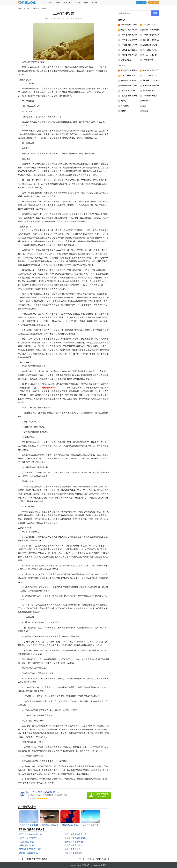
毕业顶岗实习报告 (27, 842)
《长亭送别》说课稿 (129, 25)
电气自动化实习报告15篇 (30, 849)
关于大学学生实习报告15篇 (31, 834)
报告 (58, 3)
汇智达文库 (86, 865)
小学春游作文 (148, 60)
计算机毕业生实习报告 (29, 853)
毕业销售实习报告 (73, 849)
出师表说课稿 (126, 60)
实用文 (77, 3)
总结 (50, 3)
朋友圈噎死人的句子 (151, 86)
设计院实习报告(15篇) (74, 842)
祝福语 (94, 3)
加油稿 (123, 111)
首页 (43, 3)
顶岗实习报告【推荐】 (74, 845)
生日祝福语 (125, 106)
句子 (86, 3)
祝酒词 (123, 101)
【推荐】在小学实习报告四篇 (36, 859)
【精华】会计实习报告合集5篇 (98, 859)
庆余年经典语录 (149, 91)
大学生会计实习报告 (28, 838)
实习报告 (43, 9)
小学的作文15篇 (149, 25)
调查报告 (146, 101)
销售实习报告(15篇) (73, 853)
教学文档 (67, 3)
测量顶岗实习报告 (27, 845)
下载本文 (79, 19)
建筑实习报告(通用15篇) (75, 838)
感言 (144, 106)
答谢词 (145, 111)
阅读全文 (71, 19)
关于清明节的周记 (150, 50)
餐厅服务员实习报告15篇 (75, 834)
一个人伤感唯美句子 (151, 75)
